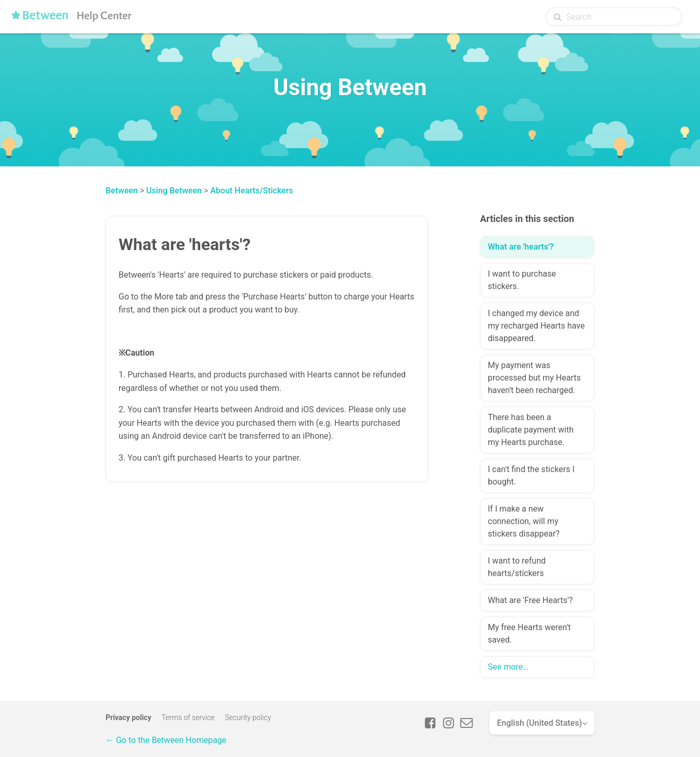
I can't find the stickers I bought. (531, 475)
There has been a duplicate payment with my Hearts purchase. (531, 430)
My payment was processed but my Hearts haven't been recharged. (534, 378)
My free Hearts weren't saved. (529, 634)
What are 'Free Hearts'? (530, 600)
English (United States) (539, 723)
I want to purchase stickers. (522, 280)
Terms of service (188, 717)
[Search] (614, 17)
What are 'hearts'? (521, 247)
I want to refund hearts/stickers (517, 567)
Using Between (174, 191)
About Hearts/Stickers (251, 191)
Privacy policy (128, 717)
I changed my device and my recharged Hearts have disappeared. (536, 326)
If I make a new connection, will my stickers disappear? (524, 521)
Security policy (248, 717)
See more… (508, 667)
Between (122, 191)
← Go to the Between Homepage (166, 740)
